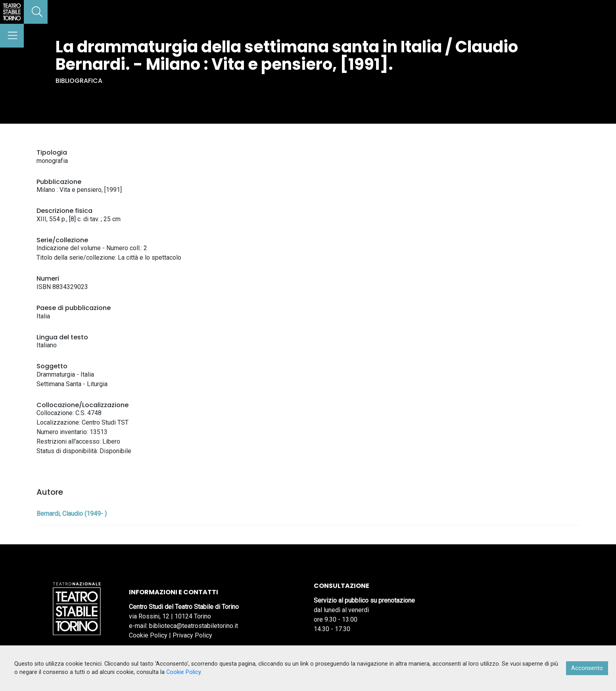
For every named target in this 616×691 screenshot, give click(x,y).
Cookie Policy (148, 635)
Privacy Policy (192, 635)
